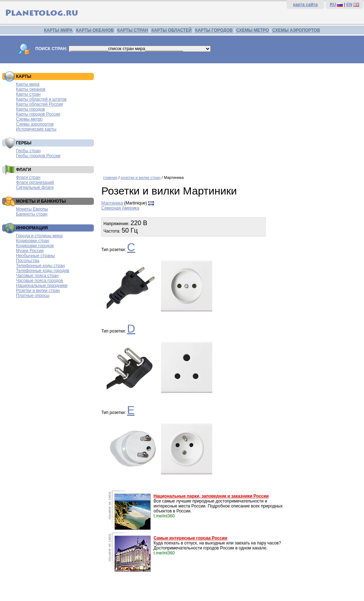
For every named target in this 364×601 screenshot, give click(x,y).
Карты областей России (39, 104)
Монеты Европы (32, 209)
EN (349, 5)
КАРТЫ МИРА (58, 30)
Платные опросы (33, 296)
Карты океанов (31, 89)
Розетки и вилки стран (38, 291)
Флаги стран (28, 177)
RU (333, 5)
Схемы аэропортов (35, 124)
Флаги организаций (35, 182)
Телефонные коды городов (43, 271)
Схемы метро (29, 119)
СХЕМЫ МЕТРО (252, 30)
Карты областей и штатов (41, 99)
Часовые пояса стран (37, 276)
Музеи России (30, 251)
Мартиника (112, 203)
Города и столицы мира (39, 236)
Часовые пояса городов (39, 281)
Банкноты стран (32, 214)
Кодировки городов (35, 246)
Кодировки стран (33, 241)
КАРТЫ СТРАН (133, 30)
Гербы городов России (38, 156)
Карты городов (30, 109)
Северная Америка (120, 208)
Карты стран (28, 94)
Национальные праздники (42, 286)
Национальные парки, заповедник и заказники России (211, 496)
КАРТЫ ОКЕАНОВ (95, 30)
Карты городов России (38, 114)
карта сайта (305, 5)
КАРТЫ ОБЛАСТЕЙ (172, 30)
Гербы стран (28, 151)
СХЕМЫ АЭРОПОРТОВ (296, 30)
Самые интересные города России (190, 538)
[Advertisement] (231, 117)
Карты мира (28, 84)
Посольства (28, 261)
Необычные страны (35, 256)
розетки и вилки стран (140, 177)
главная (110, 177)
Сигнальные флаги (35, 187)
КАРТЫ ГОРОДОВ (214, 30)
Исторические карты (36, 129)
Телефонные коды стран (40, 266)
